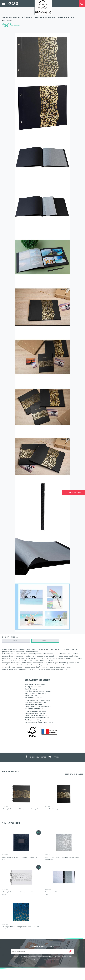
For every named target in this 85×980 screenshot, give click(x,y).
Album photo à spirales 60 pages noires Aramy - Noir (21, 809)
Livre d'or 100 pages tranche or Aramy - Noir (61, 809)
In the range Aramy (11, 771)
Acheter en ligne (74, 493)
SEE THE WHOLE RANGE (74, 774)
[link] (3, 3)
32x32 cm (16, 641)
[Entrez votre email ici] (43, 951)
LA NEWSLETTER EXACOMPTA (43, 946)
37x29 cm (45, 641)
